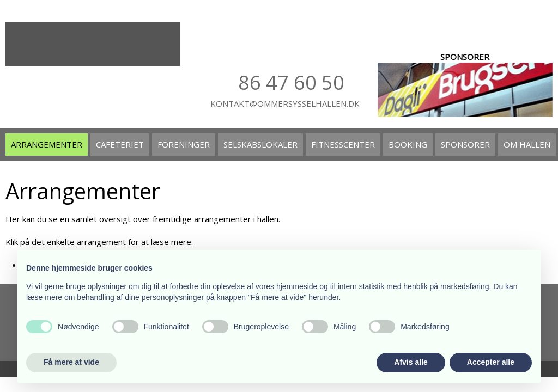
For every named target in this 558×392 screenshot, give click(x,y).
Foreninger (184, 144)
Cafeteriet (120, 144)
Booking (408, 144)
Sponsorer (465, 144)
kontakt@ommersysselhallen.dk (285, 103)
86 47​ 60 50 (291, 82)
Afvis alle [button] (411, 362)
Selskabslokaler (260, 144)
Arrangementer (47, 144)
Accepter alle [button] (491, 362)
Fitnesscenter (343, 144)
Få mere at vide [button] (71, 362)
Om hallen (527, 144)
